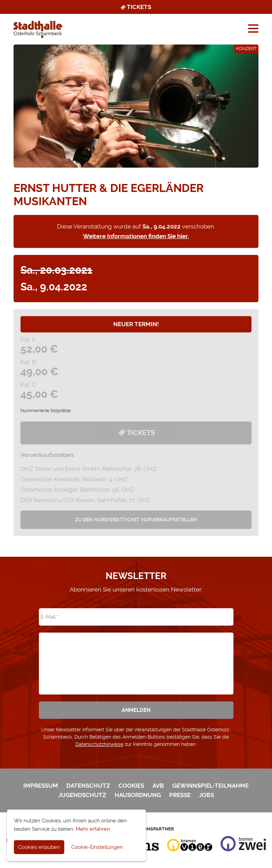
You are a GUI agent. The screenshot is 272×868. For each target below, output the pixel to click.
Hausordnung (138, 795)
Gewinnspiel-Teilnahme (211, 786)
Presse (180, 795)
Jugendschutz (82, 795)
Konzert (246, 49)
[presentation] (136, 659)
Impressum (41, 786)
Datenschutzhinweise (99, 744)
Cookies (131, 786)
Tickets (135, 7)
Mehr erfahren (93, 829)
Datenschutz (88, 786)
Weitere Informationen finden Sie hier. (136, 236)
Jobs (207, 795)
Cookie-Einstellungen (97, 847)
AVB (158, 786)
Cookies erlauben (39, 847)
